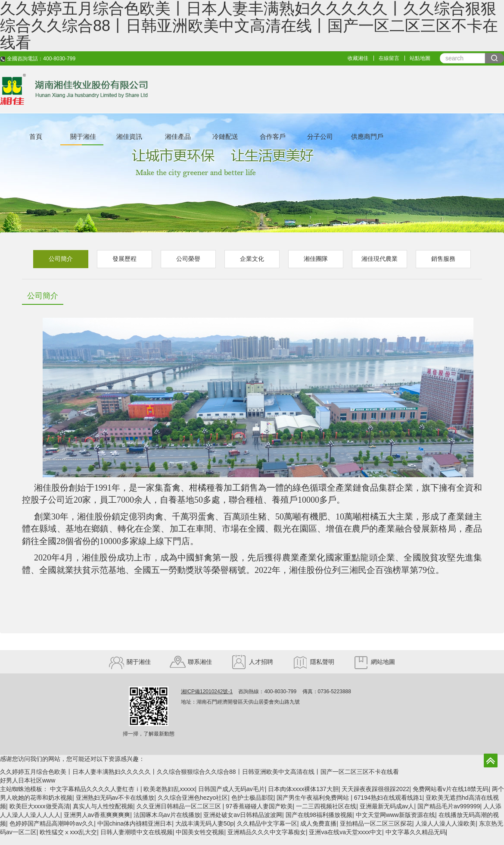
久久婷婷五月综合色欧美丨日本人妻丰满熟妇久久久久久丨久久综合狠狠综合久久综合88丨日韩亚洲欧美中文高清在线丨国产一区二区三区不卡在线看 (199, 772)
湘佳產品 (178, 136)
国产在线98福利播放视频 (319, 815)
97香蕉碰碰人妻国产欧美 (259, 806)
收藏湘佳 (358, 58)
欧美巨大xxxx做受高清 (40, 806)
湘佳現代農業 (380, 259)
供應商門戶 (367, 136)
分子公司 (320, 136)
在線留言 (389, 58)
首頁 (36, 136)
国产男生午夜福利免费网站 (314, 798)
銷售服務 (443, 259)
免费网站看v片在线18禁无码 (451, 789)
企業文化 (252, 259)
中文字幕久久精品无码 (416, 832)
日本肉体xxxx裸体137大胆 (303, 789)
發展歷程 (124, 259)
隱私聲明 (313, 662)
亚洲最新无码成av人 (387, 806)
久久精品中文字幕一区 (267, 823)
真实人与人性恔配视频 (103, 806)
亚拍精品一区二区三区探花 (376, 823)
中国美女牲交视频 (200, 832)
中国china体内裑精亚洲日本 (135, 823)
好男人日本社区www (28, 780)
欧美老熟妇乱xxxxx (169, 789)
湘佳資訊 (129, 136)
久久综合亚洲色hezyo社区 (193, 798)
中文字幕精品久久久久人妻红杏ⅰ (95, 789)
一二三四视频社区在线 (326, 806)
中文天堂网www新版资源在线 (395, 815)
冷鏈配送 (225, 136)
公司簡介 (61, 259)
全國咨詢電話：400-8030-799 (38, 59)
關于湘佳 (83, 136)
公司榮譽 (188, 259)
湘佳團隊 (316, 259)
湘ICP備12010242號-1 (207, 692)
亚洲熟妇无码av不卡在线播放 (115, 798)
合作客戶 (273, 136)
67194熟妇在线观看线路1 (388, 798)
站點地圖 (420, 58)
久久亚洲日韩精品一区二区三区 (180, 806)
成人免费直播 (318, 823)
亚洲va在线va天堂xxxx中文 (345, 832)
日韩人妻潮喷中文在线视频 (137, 832)
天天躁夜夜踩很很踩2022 (375, 789)
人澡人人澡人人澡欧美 (445, 823)
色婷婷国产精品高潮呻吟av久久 (52, 823)
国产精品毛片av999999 (449, 806)
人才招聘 (252, 662)
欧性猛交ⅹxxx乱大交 (68, 832)
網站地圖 (374, 662)
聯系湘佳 (191, 662)
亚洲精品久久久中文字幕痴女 (267, 832)
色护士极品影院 (252, 798)
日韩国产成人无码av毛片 (232, 789)
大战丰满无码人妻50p (204, 823)
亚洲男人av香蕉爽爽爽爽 (97, 815)
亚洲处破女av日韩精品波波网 (243, 815)
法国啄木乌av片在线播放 (167, 815)
